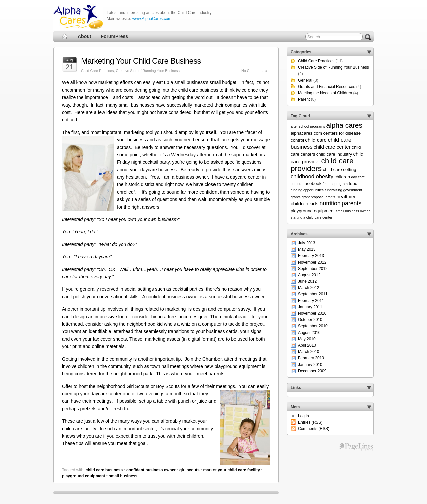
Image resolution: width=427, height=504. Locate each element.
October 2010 (310, 320)
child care (316, 140)
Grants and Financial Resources (326, 87)
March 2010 (308, 352)
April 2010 (307, 345)
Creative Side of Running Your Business (148, 71)
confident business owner (151, 470)
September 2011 (313, 294)
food (353, 183)
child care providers (322, 164)
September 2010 (313, 326)
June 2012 (307, 281)
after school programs (308, 126)
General (305, 80)
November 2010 (312, 313)
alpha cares (344, 125)
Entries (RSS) (310, 422)
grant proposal (313, 197)
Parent (304, 99)
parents (351, 203)
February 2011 (311, 301)
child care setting (340, 169)
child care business (104, 470)
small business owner (353, 211)
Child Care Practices (97, 71)
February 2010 (311, 358)
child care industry (334, 154)
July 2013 (306, 243)
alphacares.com (306, 133)
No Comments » (254, 71)
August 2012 (309, 275)
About (84, 36)
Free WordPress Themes (356, 447)
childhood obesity (312, 176)
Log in (303, 416)
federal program (335, 184)
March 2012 (308, 288)
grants (330, 197)
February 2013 (311, 256)
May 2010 (307, 339)
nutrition (330, 203)
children (342, 177)
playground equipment (84, 476)
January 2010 (310, 365)
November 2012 (312, 262)
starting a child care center (311, 217)
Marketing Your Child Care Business (141, 61)
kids (314, 203)
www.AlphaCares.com (152, 19)
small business (123, 476)
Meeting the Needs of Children (325, 93)
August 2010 (309, 333)
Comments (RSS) (314, 429)
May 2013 (307, 249)
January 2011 (310, 307)
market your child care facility (231, 470)
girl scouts (190, 470)
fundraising (333, 190)
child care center (332, 147)
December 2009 (312, 371)
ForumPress (114, 36)
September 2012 (313, 269)
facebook (312, 183)
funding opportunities (307, 190)
